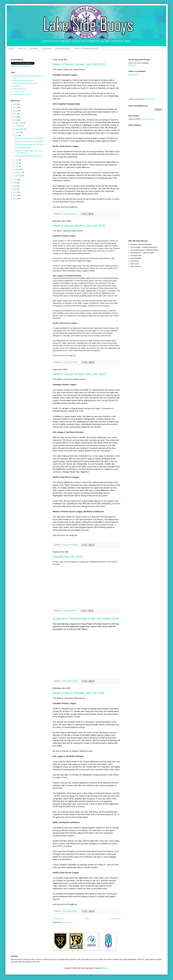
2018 (15, 180)
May (17, 163)
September (19, 129)
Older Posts (115, 919)
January (18, 176)
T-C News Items (19, 92)
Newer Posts (58, 919)
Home (11, 48)
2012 (15, 196)
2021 (15, 114)
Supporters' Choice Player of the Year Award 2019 (86, 619)
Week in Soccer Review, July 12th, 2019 (79, 374)
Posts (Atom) (67, 922)
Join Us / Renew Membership (87, 48)
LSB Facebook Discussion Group (25, 83)
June (17, 160)
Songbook (34, 48)
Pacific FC (17, 86)
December (19, 123)
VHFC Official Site (19, 89)
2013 (15, 192)
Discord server (149, 99)
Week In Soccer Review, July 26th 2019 (79, 64)
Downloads (47, 48)
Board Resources (63, 48)
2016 (15, 183)
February (19, 173)
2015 (15, 186)
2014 (15, 189)
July (17, 135)
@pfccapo (132, 65)
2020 (15, 117)
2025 (15, 104)
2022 (15, 111)
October (18, 126)
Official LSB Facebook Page (23, 81)
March (18, 169)
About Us (22, 48)
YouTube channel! (147, 119)
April (17, 166)
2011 (15, 199)
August (18, 132)
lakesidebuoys (134, 75)
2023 (15, 108)
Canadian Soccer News (21, 94)
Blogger (106, 968)
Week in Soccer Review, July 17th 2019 (79, 226)
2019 (15, 120)
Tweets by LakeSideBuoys (20, 66)
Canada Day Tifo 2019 (68, 557)
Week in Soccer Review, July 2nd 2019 (78, 693)
